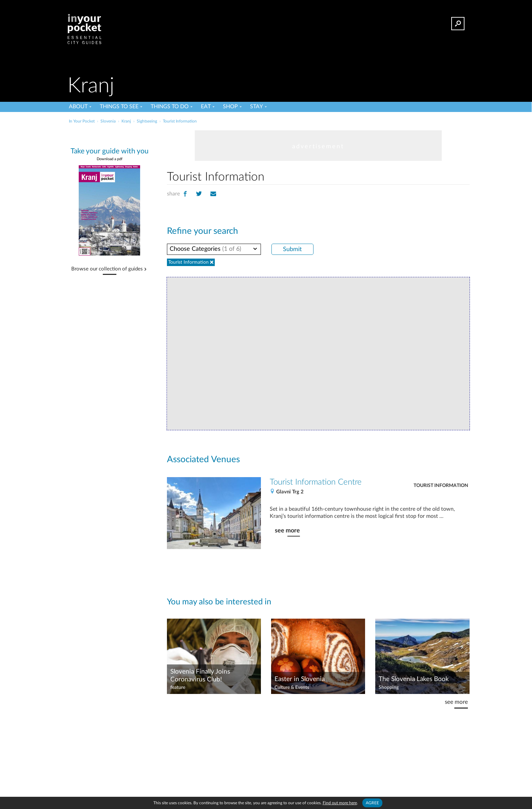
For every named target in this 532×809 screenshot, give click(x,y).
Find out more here (340, 803)
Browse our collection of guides (107, 269)
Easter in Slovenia (300, 679)
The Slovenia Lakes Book (414, 679)
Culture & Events (292, 688)
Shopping (389, 688)
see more (287, 531)
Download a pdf (110, 159)
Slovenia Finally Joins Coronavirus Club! (200, 676)
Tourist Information (441, 486)
